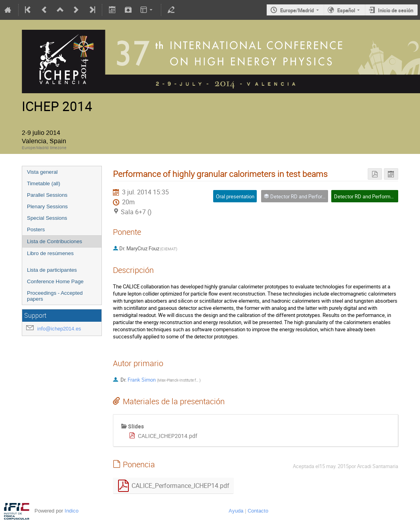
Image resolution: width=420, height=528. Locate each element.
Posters (36, 229)
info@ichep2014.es (59, 329)
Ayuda (236, 511)
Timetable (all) (44, 183)
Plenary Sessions (47, 206)
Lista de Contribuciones (54, 241)
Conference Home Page (55, 281)
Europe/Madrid (297, 10)
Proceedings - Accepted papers (55, 296)
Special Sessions (47, 218)
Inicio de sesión (396, 10)
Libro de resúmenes (50, 253)
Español (346, 10)
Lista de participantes (52, 270)
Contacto (258, 511)
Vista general (42, 172)
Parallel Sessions (47, 195)
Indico (72, 511)
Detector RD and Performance (368, 196)
